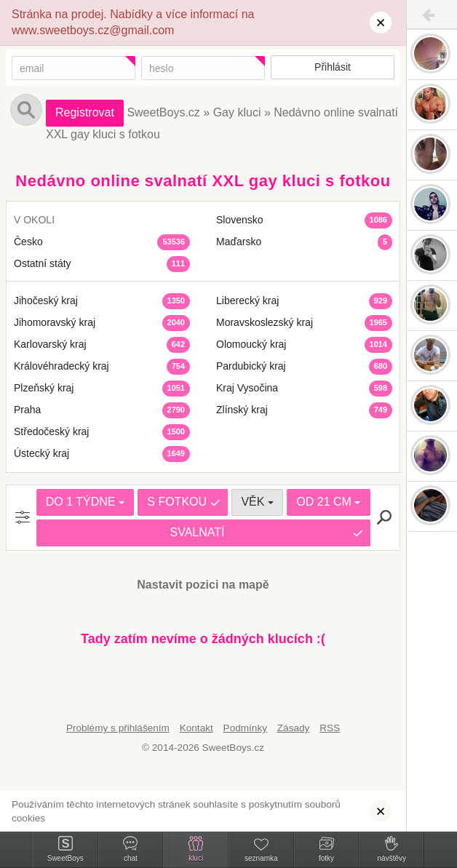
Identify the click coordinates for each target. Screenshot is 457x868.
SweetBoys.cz (163, 112)
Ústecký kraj (41, 453)
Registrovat (85, 112)
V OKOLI (34, 220)
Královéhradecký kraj (61, 366)
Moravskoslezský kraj (265, 322)
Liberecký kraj (247, 300)
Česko (28, 242)
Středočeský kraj (51, 431)
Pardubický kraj (251, 366)
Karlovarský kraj (50, 344)
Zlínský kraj (242, 410)
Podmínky (245, 728)
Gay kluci (237, 112)
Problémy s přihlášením (118, 728)
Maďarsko (239, 242)
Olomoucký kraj (251, 344)
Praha (27, 410)
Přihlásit (333, 67)
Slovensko (240, 220)
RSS (330, 728)
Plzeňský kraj (44, 388)
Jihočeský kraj (46, 300)
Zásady (294, 728)
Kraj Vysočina (247, 388)
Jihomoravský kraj (55, 322)
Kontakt (196, 728)
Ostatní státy (43, 263)
